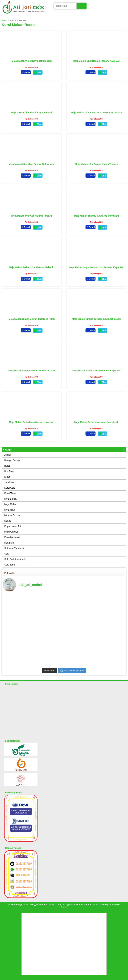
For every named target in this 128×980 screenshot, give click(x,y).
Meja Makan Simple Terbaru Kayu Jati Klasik (96, 319)
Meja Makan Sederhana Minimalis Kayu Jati (96, 371)
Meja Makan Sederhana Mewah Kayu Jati (32, 422)
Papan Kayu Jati (13, 526)
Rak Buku (9, 543)
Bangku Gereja (12, 460)
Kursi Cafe (10, 488)
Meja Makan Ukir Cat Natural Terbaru (32, 216)
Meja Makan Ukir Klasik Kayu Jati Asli (32, 113)
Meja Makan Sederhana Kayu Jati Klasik (96, 422)
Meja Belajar (11, 499)
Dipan (7, 477)
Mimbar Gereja (12, 515)
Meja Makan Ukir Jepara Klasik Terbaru (96, 164)
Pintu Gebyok (11, 532)
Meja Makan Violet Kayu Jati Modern (32, 61)
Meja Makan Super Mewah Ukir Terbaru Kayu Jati (96, 267)
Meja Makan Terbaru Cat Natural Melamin (31, 267)
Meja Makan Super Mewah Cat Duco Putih (32, 319)
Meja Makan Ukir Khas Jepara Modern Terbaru (96, 113)
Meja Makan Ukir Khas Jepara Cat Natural (32, 164)
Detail (26, 72)
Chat (38, 72)
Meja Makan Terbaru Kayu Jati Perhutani (96, 216)
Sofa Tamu (10, 565)
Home (4, 21)
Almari (8, 455)
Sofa (7, 554)
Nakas (8, 521)
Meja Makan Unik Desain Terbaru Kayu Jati (96, 61)
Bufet (7, 466)
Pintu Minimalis (12, 537)
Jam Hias (9, 482)
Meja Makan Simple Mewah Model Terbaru (31, 371)
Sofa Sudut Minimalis (15, 559)
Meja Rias (9, 510)
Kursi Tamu (10, 493)
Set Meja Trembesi (14, 548)
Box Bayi (9, 471)
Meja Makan (11, 504)
